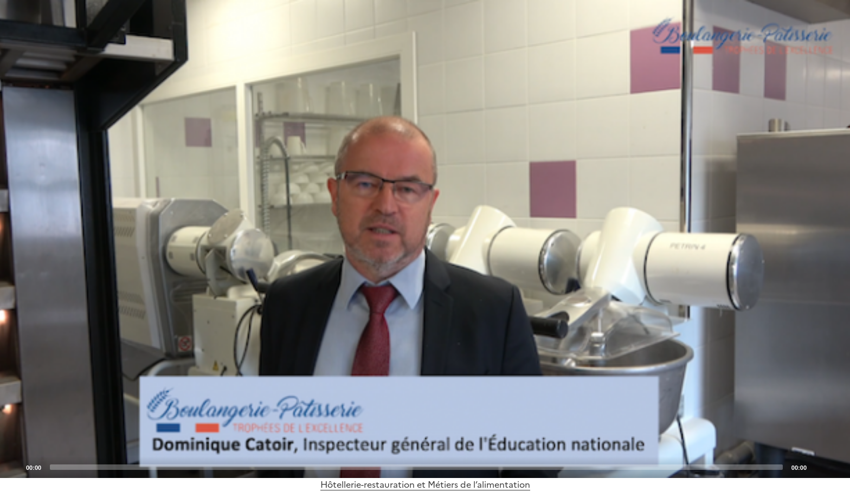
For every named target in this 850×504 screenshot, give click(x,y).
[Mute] (818, 467)
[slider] (416, 467)
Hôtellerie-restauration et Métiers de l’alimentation (425, 484)
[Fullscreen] (835, 467)
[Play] (425, 239)
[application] (425, 239)
